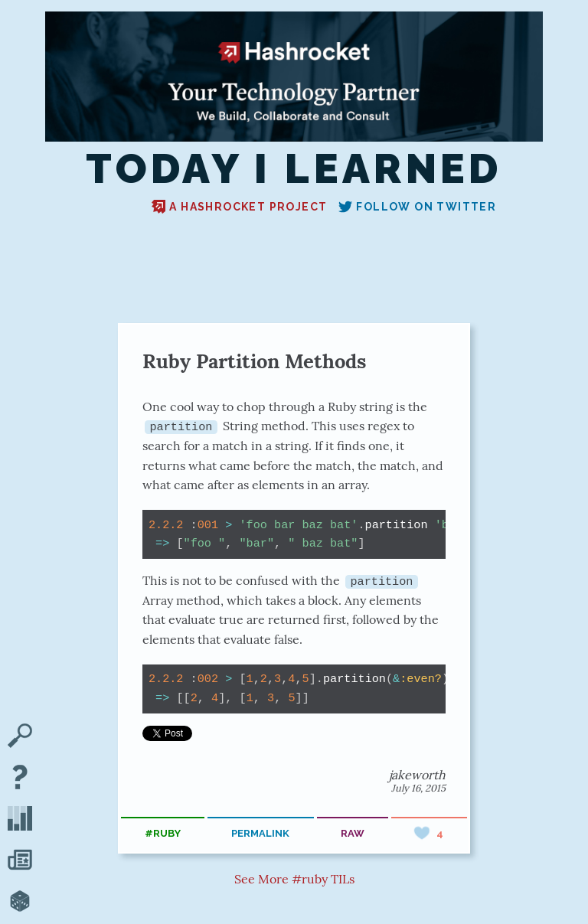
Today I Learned (294, 169)
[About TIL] (20, 779)
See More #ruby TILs (294, 879)
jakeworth (417, 774)
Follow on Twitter (417, 207)
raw (353, 833)
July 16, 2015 (418, 787)
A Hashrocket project (239, 207)
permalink (260, 833)
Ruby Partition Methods (254, 361)
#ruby (163, 833)
